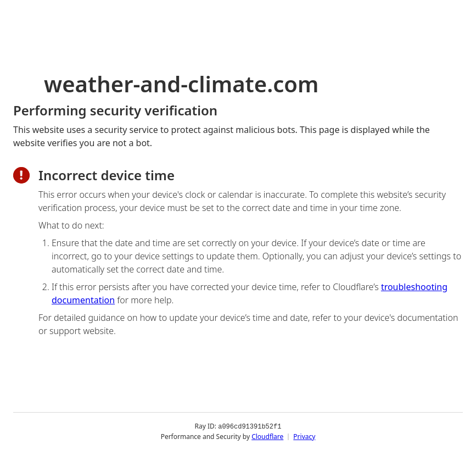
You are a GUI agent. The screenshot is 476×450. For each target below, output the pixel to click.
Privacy (304, 436)
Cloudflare (267, 436)
